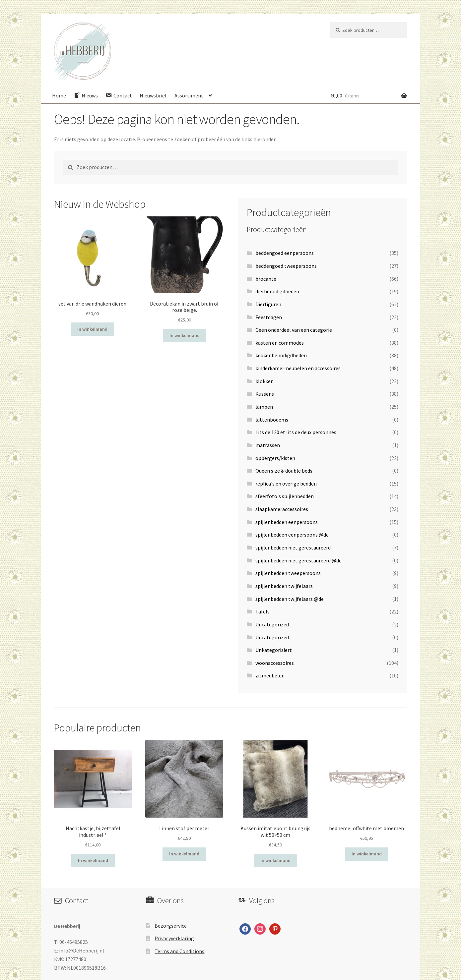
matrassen (268, 445)
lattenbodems (272, 420)
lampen (264, 407)
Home (59, 95)
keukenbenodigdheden (281, 355)
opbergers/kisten (275, 458)
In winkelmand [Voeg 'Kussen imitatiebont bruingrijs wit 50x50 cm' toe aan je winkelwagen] (275, 860)
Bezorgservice (171, 926)
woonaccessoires (275, 663)
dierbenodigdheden (277, 291)
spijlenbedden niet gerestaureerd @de (298, 560)
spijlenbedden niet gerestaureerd (293, 548)
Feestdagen (269, 317)
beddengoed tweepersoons (286, 266)
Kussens (265, 394)
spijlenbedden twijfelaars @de (290, 599)
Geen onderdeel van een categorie (294, 330)
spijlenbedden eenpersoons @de (292, 535)
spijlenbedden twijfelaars (284, 586)
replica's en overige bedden (286, 484)
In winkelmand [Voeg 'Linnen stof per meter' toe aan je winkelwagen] (184, 854)
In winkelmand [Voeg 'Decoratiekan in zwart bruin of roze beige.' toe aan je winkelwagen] (185, 335)
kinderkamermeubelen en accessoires (298, 368)
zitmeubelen (270, 675)
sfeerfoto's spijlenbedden (285, 496)
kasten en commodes (280, 343)
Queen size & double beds (284, 471)
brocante (266, 279)
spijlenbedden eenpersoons (287, 522)
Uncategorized (272, 624)
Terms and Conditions (179, 951)
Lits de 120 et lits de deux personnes (296, 432)
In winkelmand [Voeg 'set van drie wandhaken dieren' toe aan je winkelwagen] (92, 329)
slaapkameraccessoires (282, 509)
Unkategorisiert (274, 650)
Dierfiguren (268, 304)
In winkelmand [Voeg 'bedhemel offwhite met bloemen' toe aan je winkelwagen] (367, 854)
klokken (264, 381)
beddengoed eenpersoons (285, 253)
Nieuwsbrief (153, 95)
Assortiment (189, 95)
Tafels (263, 611)
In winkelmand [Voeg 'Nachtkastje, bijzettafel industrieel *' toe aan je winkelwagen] (93, 860)
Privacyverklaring (174, 938)
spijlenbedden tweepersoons (288, 573)
